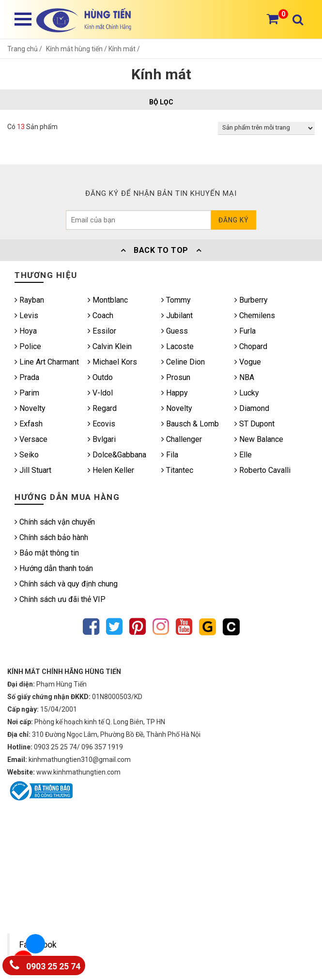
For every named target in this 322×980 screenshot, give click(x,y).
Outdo (100, 377)
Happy (175, 393)
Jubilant (177, 315)
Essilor (102, 331)
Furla (245, 331)
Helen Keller (111, 470)
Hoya (26, 331)
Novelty (30, 408)
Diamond (252, 408)
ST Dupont (254, 424)
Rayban (29, 300)
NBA (244, 377)
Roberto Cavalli (262, 470)
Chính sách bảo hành (51, 537)
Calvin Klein (110, 346)
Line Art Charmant (47, 362)
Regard (102, 408)
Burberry (251, 300)
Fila (170, 455)
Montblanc (108, 300)
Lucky (247, 393)
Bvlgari (102, 439)
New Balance (259, 439)
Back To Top (161, 250)
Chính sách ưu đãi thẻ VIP (60, 599)
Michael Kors (112, 362)
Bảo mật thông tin (47, 553)
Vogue (248, 362)
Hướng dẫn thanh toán (54, 568)
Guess (175, 331)
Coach (100, 315)
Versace (31, 439)
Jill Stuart (33, 470)
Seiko (27, 455)
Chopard (251, 346)
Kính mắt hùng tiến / (77, 49)
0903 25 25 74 (45, 964)
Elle (243, 455)
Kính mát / (124, 49)
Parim (27, 393)
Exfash (29, 424)
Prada (27, 377)
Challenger (182, 439)
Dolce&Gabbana (117, 455)
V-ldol (100, 393)
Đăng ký (234, 220)
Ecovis (101, 424)
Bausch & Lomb (190, 424)
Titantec (177, 470)
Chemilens (255, 315)
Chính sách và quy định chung (66, 584)
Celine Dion (183, 362)
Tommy (176, 300)
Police (28, 346)
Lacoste (177, 346)
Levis (26, 315)
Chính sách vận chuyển (55, 522)
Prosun (176, 377)
